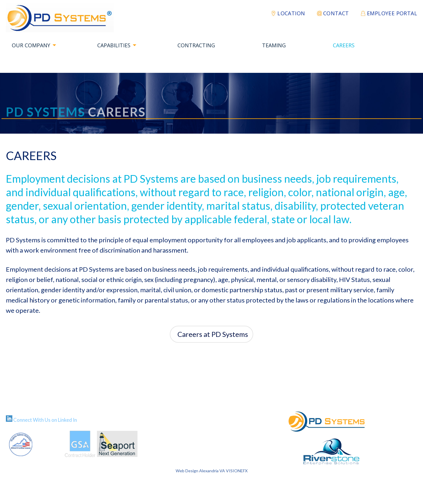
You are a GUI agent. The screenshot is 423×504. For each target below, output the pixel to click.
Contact (336, 13)
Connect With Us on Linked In (45, 420)
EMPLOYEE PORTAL (392, 13)
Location (291, 13)
